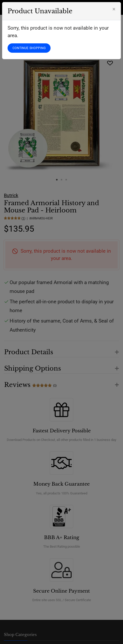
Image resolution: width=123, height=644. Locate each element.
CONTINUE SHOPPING (29, 48)
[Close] (114, 9)
